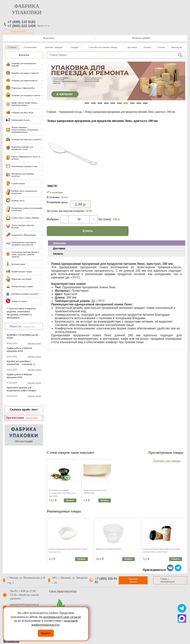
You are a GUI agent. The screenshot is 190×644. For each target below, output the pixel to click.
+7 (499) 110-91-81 (107, 580)
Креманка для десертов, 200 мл (109, 549)
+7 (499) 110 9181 (22, 22)
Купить (88, 231)
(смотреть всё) (29, 327)
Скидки (74, 47)
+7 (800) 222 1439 (22, 26)
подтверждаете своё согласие (62, 617)
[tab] (117, 243)
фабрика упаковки (27, 9)
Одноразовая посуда (70, 112)
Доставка (132, 47)
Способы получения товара (103, 47)
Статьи (161, 47)
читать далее (34, 343)
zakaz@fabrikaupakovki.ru (24, 605)
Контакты (49, 38)
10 (145, 103)
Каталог (24, 55)
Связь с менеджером (168, 580)
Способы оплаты (63, 592)
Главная (12, 47)
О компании (30, 47)
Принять (46, 633)
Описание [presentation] (59, 243)
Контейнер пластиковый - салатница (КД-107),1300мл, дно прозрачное (62, 493)
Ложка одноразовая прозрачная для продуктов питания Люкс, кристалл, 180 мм (130, 112)
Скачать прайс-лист (24, 409)
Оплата (148, 47)
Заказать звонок (18, 32)
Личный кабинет (141, 38)
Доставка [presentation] (59, 248)
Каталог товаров (54, 47)
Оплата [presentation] (58, 254)
